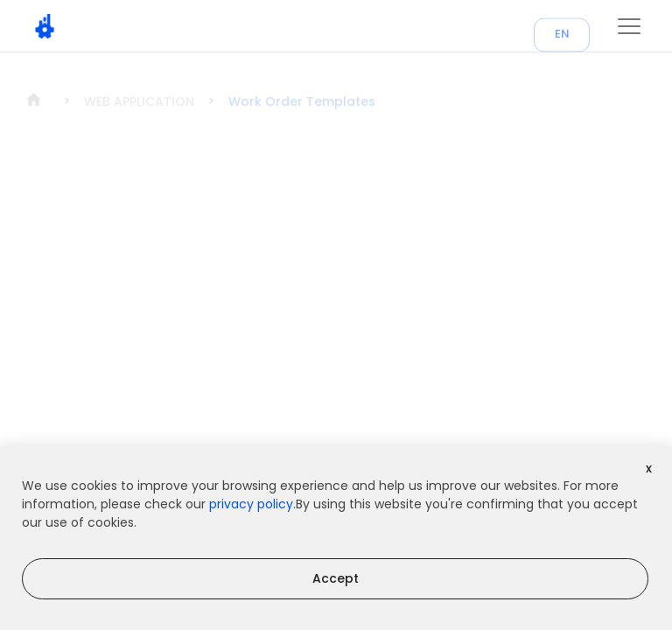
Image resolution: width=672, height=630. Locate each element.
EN (562, 41)
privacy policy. (252, 504)
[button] (629, 26)
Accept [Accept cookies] (336, 578)
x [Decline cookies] (649, 468)
